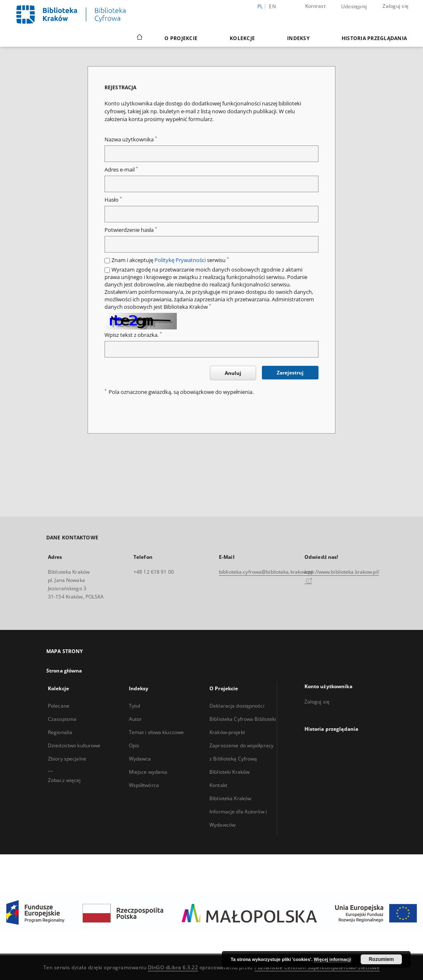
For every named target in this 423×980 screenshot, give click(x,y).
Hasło (113, 200)
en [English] (272, 6)
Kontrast (315, 6)
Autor (135, 719)
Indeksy (298, 38)
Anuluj (233, 373)
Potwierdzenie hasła (131, 230)
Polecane (59, 706)
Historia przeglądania (374, 38)
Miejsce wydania (148, 772)
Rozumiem (381, 959)
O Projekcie (181, 38)
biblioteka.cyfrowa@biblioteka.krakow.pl (266, 572)
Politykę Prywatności (180, 260)
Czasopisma (62, 719)
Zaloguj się (396, 6)
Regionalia (60, 732)
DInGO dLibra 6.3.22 (173, 967)
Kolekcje (242, 38)
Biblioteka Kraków (230, 798)
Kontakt (218, 785)
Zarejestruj (290, 373)
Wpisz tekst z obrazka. (133, 335)
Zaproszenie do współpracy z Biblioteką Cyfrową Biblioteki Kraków (241, 759)
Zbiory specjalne (67, 759)
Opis (134, 745)
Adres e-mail (121, 170)
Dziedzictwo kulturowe (74, 745)
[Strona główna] (139, 38)
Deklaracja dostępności (237, 706)
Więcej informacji (333, 959)
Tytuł (135, 706)
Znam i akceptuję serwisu (170, 260)
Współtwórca (144, 785)
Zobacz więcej (64, 780)
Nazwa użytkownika (131, 139)
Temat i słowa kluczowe (157, 732)
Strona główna (64, 671)
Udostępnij (354, 7)
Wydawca (140, 759)
